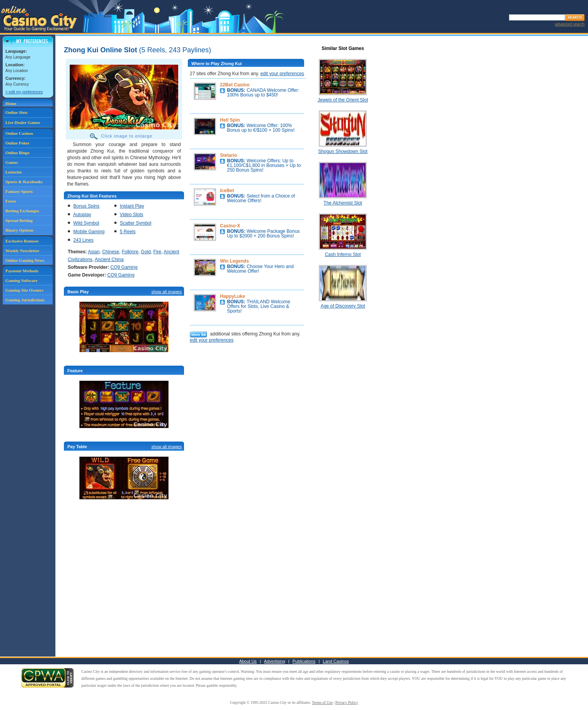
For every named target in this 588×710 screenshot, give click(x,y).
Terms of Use (322, 702)
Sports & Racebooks (24, 182)
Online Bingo (17, 153)
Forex (11, 201)
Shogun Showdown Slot (343, 151)
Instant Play (132, 206)
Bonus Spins (86, 206)
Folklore (130, 252)
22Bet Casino (235, 85)
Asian (94, 252)
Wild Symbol (86, 223)
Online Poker (18, 143)
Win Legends (235, 261)
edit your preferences (282, 74)
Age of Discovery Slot (343, 306)
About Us (248, 661)
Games (12, 162)
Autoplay (82, 215)
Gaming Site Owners (24, 290)
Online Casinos (19, 133)
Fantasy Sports (19, 191)
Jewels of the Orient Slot (343, 100)
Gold (146, 252)
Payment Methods (22, 271)
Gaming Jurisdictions (25, 300)
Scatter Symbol (135, 223)
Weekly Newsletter (22, 251)
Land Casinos (336, 661)
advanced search (570, 24)
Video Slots (132, 215)
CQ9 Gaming (124, 267)
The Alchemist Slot (343, 203)
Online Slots (16, 112)
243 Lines (83, 240)
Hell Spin (230, 120)
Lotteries (14, 172)
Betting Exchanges (22, 211)
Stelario (229, 155)
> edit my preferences (24, 92)
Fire (157, 252)
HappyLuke (233, 296)
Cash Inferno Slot (343, 254)
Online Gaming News (25, 260)
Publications (304, 661)
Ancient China (109, 260)
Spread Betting (19, 220)
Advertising (275, 661)
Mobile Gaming (89, 232)
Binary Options (19, 230)
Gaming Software (21, 280)
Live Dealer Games (23, 122)
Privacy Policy (347, 702)
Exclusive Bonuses (22, 241)
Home (11, 103)
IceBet (227, 191)
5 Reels (128, 232)
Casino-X (230, 226)
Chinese (111, 252)
